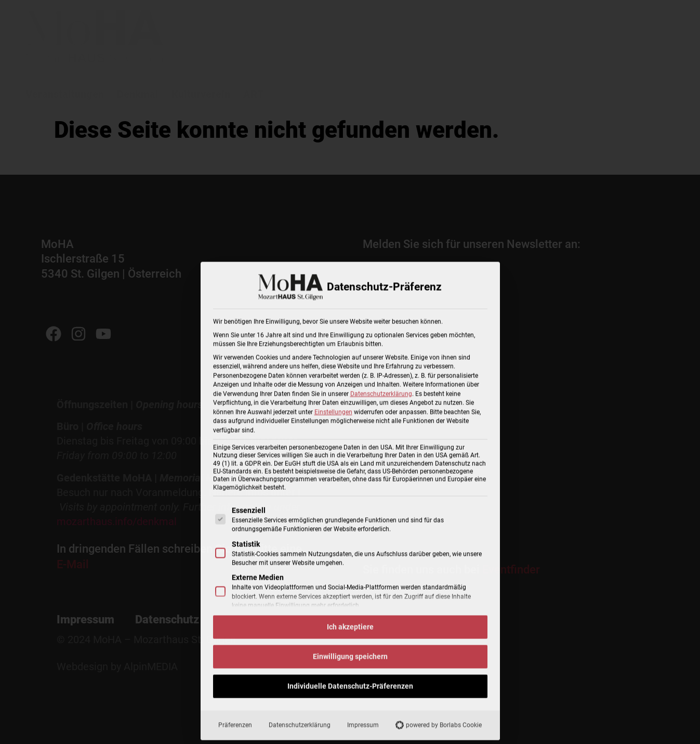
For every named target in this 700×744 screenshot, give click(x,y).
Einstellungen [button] (333, 416)
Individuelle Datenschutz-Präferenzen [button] (350, 690)
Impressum (363, 729)
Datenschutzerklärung (381, 398)
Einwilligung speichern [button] (350, 660)
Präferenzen (235, 729)
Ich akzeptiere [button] (350, 631)
